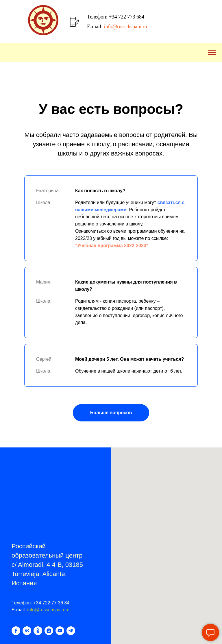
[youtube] (60, 631)
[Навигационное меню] (212, 53)
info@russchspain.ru (48, 610)
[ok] (38, 631)
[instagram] (49, 631)
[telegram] (71, 631)
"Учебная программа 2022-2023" (112, 246)
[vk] (27, 631)
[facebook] (16, 631)
